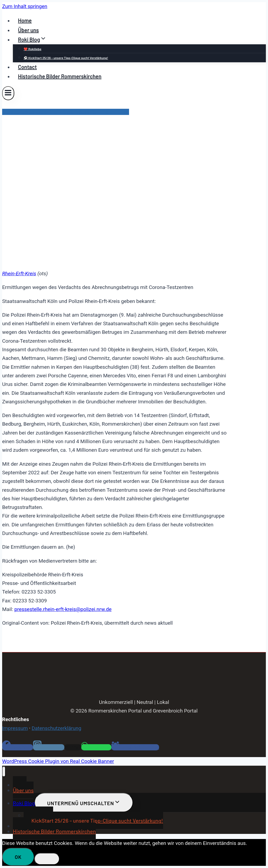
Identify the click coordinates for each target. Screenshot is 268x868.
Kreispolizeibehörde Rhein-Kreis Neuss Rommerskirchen (66, 112)
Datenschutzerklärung (56, 728)
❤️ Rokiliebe (32, 49)
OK (18, 857)
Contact (27, 67)
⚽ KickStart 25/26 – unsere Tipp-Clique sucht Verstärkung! (66, 58)
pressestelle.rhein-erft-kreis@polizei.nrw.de (63, 609)
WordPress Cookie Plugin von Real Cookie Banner (58, 761)
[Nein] (47, 859)
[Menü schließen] (4, 772)
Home (25, 20)
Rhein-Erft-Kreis (19, 274)
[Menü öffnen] (8, 93)
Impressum (15, 728)
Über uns (28, 30)
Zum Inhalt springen (25, 6)
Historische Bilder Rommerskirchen (60, 76)
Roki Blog (24, 803)
